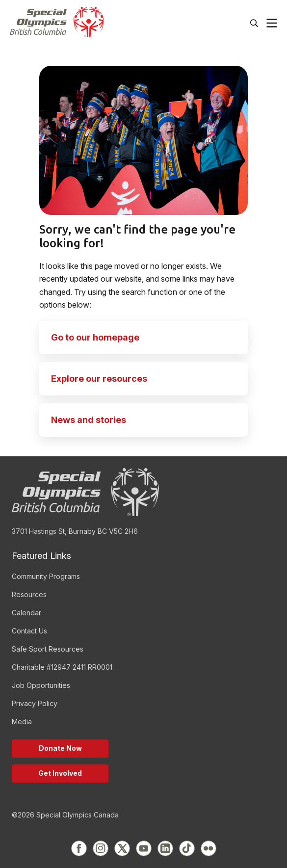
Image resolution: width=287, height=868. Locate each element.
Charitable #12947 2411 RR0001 (62, 667)
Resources (29, 594)
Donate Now (60, 748)
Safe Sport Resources (48, 649)
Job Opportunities (41, 685)
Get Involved (60, 773)
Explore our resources (99, 379)
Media (22, 722)
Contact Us (29, 631)
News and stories (89, 420)
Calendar (26, 613)
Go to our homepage (95, 337)
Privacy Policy (35, 703)
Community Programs (46, 576)
